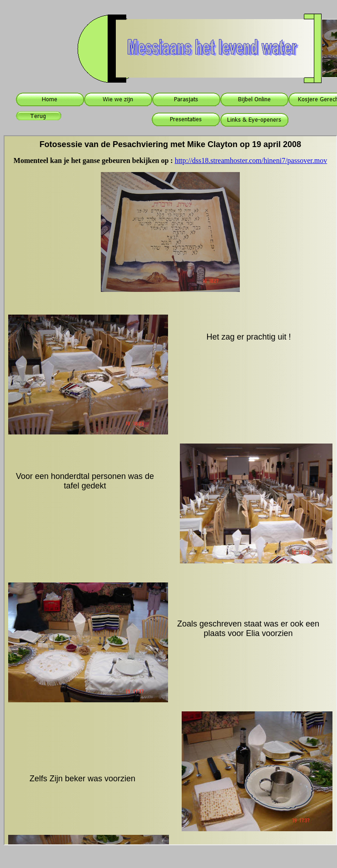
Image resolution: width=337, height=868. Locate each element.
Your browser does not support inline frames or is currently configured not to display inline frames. (170, 490)
